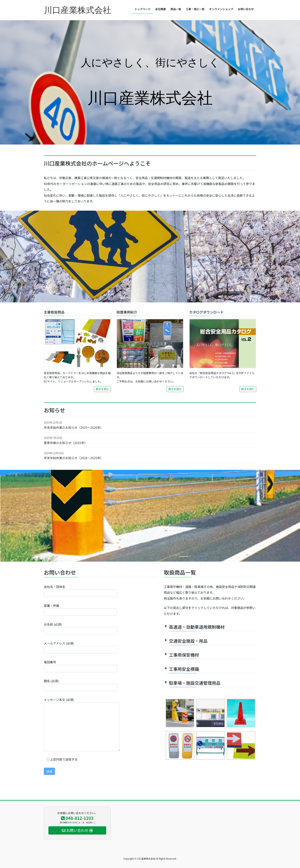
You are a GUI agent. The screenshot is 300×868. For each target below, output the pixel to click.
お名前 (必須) (80, 628)
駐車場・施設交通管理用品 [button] (192, 683)
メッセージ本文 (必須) (82, 724)
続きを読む (102, 389)
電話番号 (80, 666)
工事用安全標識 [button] (181, 669)
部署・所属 (80, 609)
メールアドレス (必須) (80, 647)
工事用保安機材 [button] (181, 655)
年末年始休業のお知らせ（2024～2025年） (74, 458)
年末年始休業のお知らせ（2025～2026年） (74, 427)
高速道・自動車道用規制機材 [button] (194, 627)
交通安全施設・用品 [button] (186, 641)
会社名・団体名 (80, 591)
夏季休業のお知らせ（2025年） (66, 443)
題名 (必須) (80, 685)
